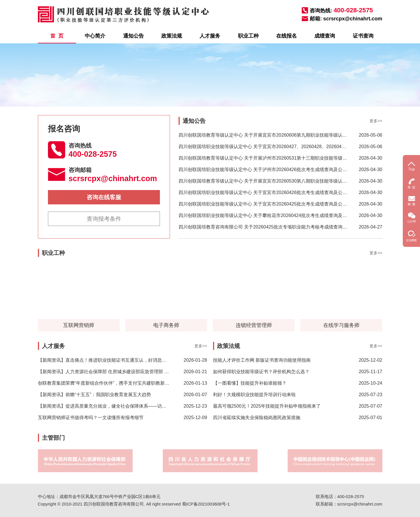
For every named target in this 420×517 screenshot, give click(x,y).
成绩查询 (325, 36)
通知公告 (133, 36)
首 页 (57, 36)
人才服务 (210, 36)
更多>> (376, 121)
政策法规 (172, 36)
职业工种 (248, 36)
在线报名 (287, 36)
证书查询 (363, 36)
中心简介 (95, 36)
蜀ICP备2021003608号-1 (206, 504)
